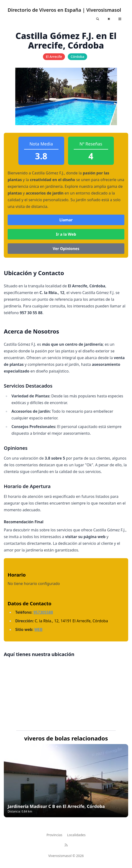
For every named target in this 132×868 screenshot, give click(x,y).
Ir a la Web (66, 234)
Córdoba (77, 57)
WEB (38, 629)
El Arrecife (54, 57)
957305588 (43, 612)
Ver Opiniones (66, 249)
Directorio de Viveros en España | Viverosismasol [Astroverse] (64, 10)
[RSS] (66, 845)
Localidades (76, 835)
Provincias (54, 835)
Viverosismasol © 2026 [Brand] (66, 856)
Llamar (66, 220)
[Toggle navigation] (120, 19)
